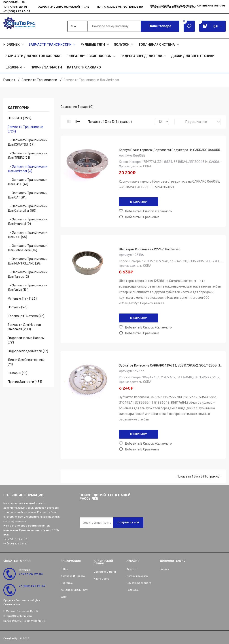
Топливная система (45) (26, 316)
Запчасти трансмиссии (39, 80)
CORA (147, 166)
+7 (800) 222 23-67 (17, 11)
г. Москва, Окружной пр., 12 (69, 7)
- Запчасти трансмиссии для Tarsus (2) (28, 274)
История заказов (137, 576)
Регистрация (159, 6)
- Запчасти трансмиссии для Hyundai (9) (28, 222)
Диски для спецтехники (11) (26, 362)
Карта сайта (102, 579)
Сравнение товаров (211, 6)
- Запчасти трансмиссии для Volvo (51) (28, 288)
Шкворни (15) (18, 373)
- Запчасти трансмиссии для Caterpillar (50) (28, 208)
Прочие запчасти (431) (25, 382)
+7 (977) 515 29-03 (15, 539)
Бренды (164, 569)
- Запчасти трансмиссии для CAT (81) (28, 195)
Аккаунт (131, 569)
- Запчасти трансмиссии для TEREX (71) (28, 156)
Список (78, 122)
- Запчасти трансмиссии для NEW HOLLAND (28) (28, 261)
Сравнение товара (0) (77, 107)
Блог (64, 597)
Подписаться (128, 522)
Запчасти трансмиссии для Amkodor (91, 80)
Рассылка (133, 590)
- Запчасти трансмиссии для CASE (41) (28, 182)
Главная (9, 80)
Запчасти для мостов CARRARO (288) (24, 327)
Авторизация (183, 6)
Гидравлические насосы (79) (26, 340)
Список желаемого (139, 583)
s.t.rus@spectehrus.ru (18, 616)
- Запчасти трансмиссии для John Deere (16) (28, 248)
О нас (64, 569)
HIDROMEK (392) (20, 118)
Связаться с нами (105, 572)
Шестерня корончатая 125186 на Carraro (150, 249)
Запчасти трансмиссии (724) (25, 129)
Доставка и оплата (73, 576)
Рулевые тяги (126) (22, 299)
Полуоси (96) (18, 307)
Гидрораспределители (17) (28, 351)
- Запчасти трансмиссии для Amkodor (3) (28, 169)
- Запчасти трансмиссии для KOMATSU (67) (28, 142)
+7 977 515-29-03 (15, 7)
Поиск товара (160, 26)
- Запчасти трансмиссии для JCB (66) (28, 235)
